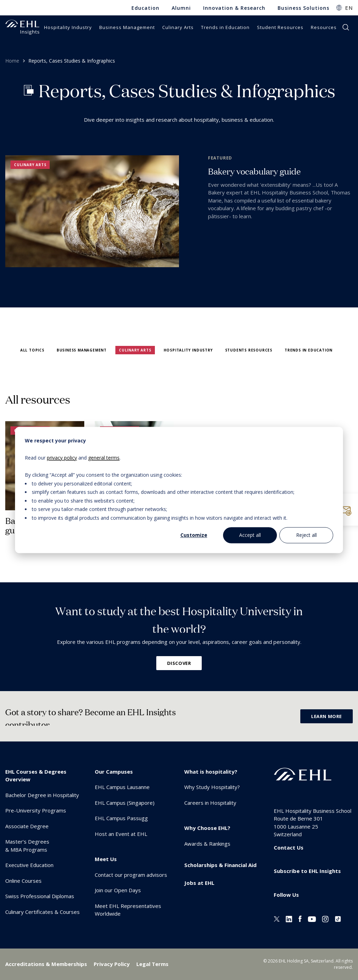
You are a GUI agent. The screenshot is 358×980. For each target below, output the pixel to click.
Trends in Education (309, 350)
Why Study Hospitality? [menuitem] (212, 787)
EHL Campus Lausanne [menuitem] (122, 787)
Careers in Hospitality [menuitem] (210, 803)
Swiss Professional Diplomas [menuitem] (40, 896)
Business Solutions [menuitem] (303, 8)
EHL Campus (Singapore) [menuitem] (125, 803)
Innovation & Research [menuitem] (234, 8)
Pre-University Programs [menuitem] (36, 810)
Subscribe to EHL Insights (307, 871)
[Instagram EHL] (325, 918)
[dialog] (179, 490)
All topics (32, 350)
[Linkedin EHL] (289, 918)
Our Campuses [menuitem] (114, 772)
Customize (194, 535)
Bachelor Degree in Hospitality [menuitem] (42, 795)
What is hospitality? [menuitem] (211, 772)
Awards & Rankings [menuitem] (207, 844)
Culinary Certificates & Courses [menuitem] (42, 912)
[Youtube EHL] (312, 918)
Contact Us (289, 847)
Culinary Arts (135, 350)
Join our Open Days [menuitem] (118, 890)
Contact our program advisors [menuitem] (131, 875)
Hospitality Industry (188, 350)
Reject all (306, 535)
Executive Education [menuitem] (29, 865)
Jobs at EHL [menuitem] (199, 883)
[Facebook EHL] (300, 918)
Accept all (250, 535)
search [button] (346, 27)
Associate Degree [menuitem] (27, 826)
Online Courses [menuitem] (23, 881)
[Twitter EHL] (277, 918)
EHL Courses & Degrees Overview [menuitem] (36, 776)
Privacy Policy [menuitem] (112, 964)
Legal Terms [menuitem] (152, 964)
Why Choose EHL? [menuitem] (207, 828)
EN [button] (349, 8)
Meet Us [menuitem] (106, 859)
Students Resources (249, 350)
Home (12, 61)
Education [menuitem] (145, 8)
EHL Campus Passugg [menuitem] (121, 818)
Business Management (82, 350)
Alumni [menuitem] (181, 8)
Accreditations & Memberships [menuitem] (46, 964)
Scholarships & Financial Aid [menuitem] (220, 865)
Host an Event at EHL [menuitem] (121, 834)
